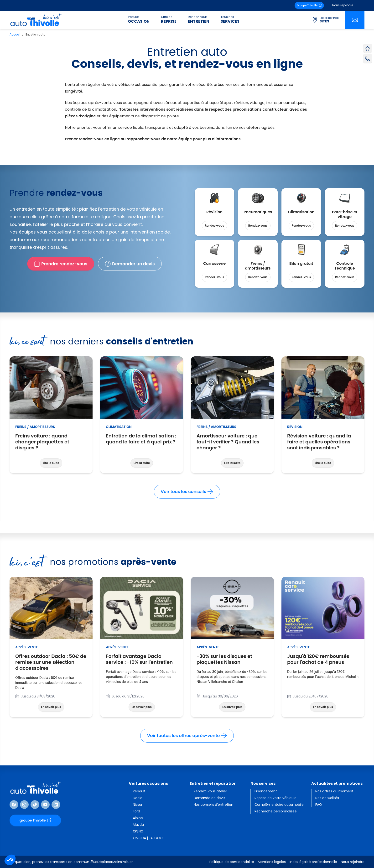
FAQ (319, 805)
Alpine (138, 818)
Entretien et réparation (213, 783)
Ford (136, 811)
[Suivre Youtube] (45, 805)
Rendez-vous (215, 226)
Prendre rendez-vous (61, 264)
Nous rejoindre (343, 5)
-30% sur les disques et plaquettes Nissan (232, 659)
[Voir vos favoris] (368, 48)
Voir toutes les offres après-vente (187, 735)
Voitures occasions (148, 783)
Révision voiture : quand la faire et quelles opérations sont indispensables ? (323, 442)
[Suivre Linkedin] (56, 805)
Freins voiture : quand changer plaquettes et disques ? (51, 442)
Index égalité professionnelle (313, 862)
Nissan (138, 805)
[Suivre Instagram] (24, 805)
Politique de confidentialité (232, 862)
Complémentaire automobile (279, 805)
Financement (266, 791)
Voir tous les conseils (187, 491)
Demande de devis (209, 798)
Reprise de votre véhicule (275, 798)
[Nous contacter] (355, 20)
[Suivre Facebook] (14, 805)
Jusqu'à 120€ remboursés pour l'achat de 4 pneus (323, 659)
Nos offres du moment (334, 791)
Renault (139, 791)
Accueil (15, 34)
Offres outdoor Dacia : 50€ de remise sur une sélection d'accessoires (51, 662)
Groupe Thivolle (309, 5)
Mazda (138, 825)
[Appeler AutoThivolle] (368, 58)
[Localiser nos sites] (325, 20)
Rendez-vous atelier (210, 791)
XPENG (138, 831)
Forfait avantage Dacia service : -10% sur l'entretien (142, 659)
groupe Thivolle (35, 820)
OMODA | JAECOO (148, 838)
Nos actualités (327, 798)
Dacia (138, 798)
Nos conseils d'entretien (213, 805)
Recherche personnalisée (276, 811)
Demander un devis (130, 264)
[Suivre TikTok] (35, 805)
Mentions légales (272, 862)
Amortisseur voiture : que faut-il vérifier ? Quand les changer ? (232, 442)
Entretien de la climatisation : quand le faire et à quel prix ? (142, 439)
